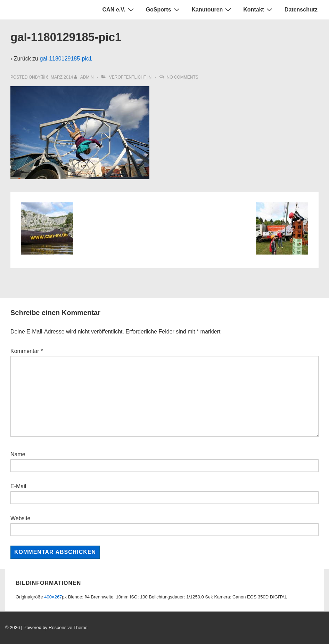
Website (20, 518)
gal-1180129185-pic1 (66, 59)
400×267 (53, 597)
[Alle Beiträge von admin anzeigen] (84, 77)
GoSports (164, 9)
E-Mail (18, 486)
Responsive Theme (68, 627)
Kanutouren (212, 9)
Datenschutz (301, 10)
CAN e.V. (119, 9)
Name (18, 454)
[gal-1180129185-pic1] (60, 77)
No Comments (182, 77)
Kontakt (259, 9)
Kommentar (27, 351)
